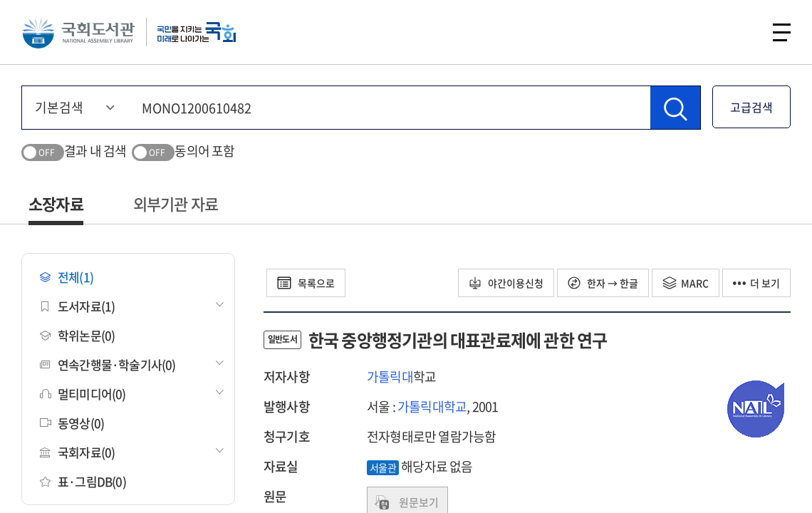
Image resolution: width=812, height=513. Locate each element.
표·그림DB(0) (83, 481)
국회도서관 (78, 32)
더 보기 (756, 283)
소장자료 (56, 203)
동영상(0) (72, 423)
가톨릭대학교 (432, 406)
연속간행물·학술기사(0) (108, 364)
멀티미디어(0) (83, 394)
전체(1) (67, 277)
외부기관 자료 (176, 203)
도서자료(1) (77, 306)
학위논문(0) (77, 335)
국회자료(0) (77, 452)
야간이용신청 (506, 283)
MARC (686, 283)
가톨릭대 (390, 377)
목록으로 (306, 283)
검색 (744, 32)
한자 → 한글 (603, 283)
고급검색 (751, 107)
